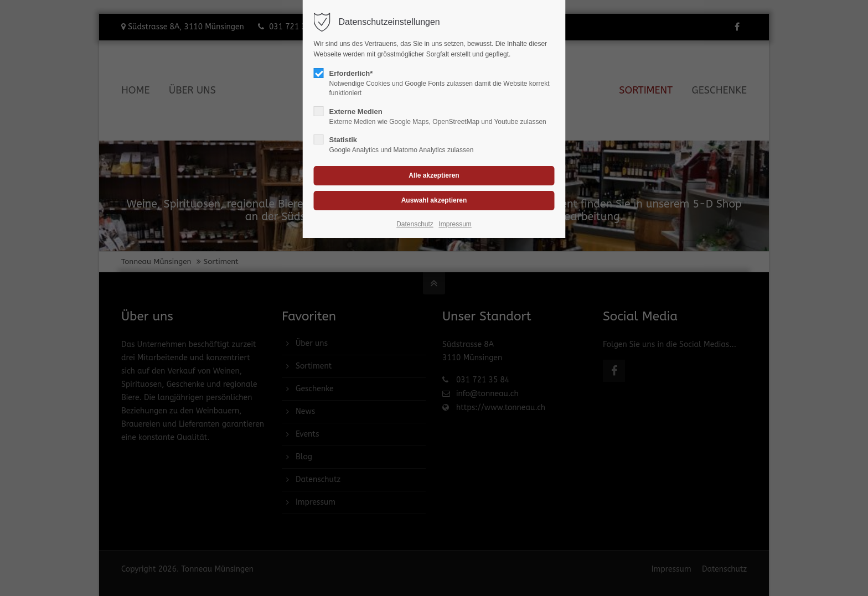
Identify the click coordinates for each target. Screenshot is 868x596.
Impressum (455, 224)
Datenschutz (415, 224)
